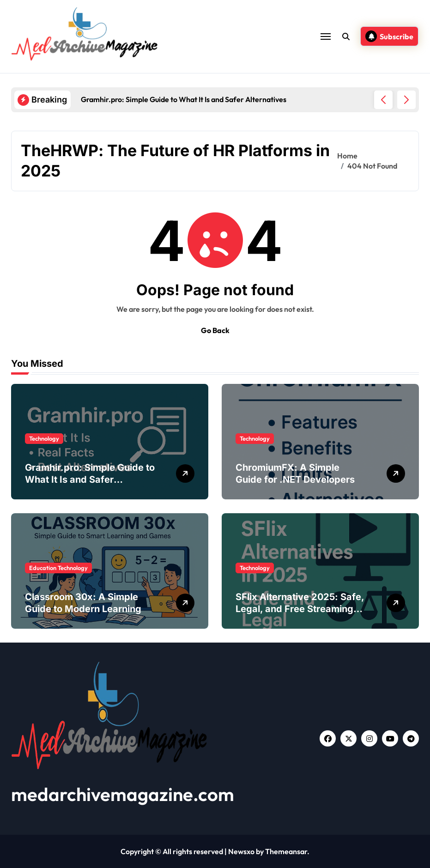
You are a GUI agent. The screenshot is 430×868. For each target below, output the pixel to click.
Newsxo (241, 851)
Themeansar (286, 851)
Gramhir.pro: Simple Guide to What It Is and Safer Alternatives (90, 480)
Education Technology (58, 568)
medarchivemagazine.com (123, 794)
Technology (44, 438)
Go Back (215, 330)
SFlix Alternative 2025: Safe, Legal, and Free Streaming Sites (300, 609)
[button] (406, 100)
